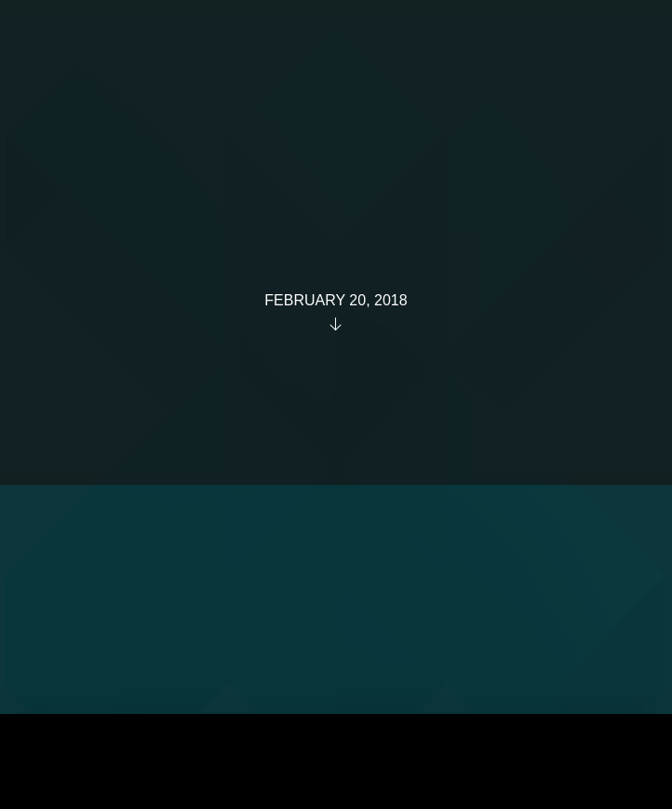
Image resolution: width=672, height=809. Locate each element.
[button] (620, 45)
